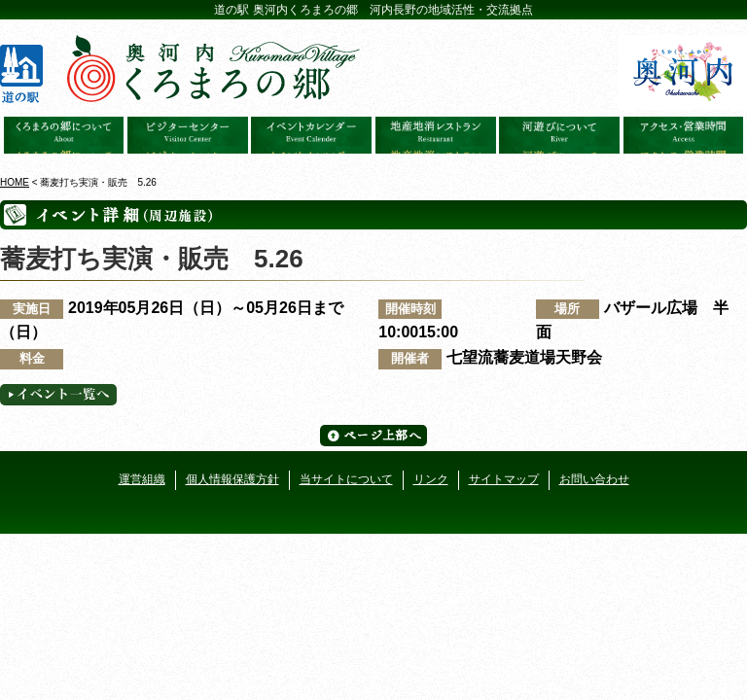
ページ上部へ (373, 436)
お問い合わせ (594, 479)
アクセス (684, 135)
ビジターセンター (188, 135)
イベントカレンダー (311, 135)
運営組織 (142, 479)
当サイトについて (346, 479)
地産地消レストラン (436, 135)
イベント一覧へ (58, 395)
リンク (431, 479)
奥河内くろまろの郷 (64, 135)
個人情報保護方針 (232, 479)
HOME (15, 182)
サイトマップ (504, 479)
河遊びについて (559, 135)
